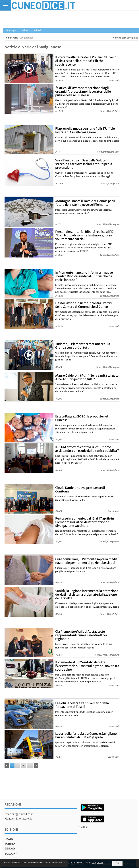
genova (10, 849)
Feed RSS (83, 827)
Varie (15, 38)
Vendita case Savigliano (126, 38)
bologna (11, 854)
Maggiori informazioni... (19, 819)
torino (10, 844)
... (30, 765)
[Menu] (5, 5)
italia (9, 839)
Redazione (13, 804)
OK (117, 863)
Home (8, 38)
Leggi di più (97, 863)
